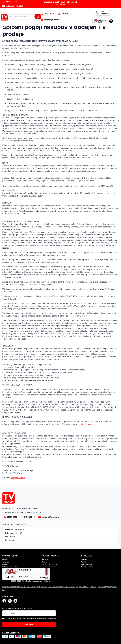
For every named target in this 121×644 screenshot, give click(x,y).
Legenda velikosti (49, 567)
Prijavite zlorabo (82, 587)
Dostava (45, 559)
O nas (5, 559)
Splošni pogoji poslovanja (28, 587)
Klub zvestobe (86, 564)
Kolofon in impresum (10, 567)
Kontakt (5, 564)
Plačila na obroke (88, 567)
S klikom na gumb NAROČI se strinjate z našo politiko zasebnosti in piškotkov (30, 619)
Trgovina (6, 562)
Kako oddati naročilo (50, 564)
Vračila (44, 562)
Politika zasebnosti (10, 587)
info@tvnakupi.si (88, 424)
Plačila (83, 562)
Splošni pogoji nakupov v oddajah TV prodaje (57, 587)
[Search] (38, 17)
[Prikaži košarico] (100, 21)
